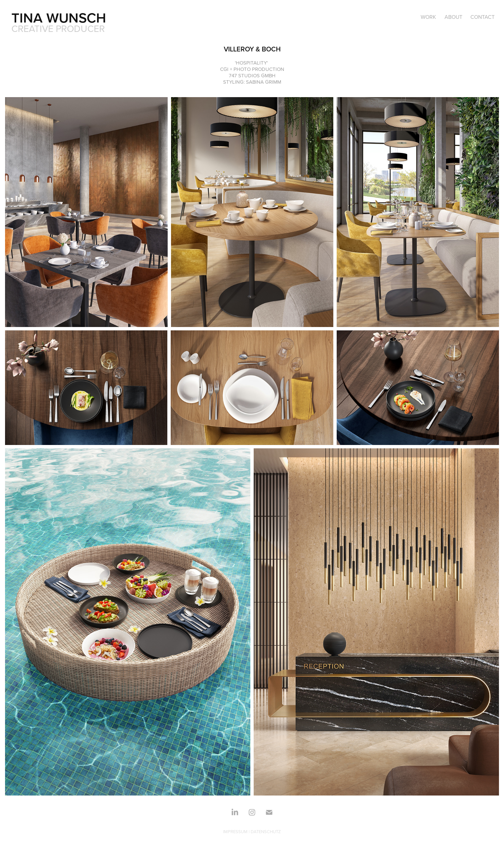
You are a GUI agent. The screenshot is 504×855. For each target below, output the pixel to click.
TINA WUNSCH (59, 18)
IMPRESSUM (235, 831)
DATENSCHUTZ (266, 831)
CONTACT (482, 17)
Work (428, 17)
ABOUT (453, 17)
